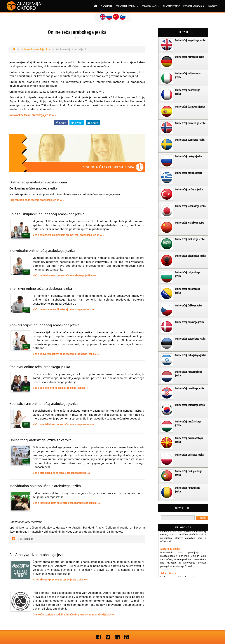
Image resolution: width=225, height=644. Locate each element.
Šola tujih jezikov (127, 6)
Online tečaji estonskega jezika (190, 339)
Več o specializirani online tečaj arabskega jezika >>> (63, 424)
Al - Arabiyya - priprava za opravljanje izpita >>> (60, 579)
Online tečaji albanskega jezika (190, 256)
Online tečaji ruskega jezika (189, 156)
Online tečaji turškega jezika (189, 189)
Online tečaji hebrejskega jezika (191, 355)
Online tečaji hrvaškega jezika (190, 388)
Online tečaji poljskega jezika (189, 455)
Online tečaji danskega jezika (189, 322)
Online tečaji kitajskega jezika (190, 223)
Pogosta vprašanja (194, 6)
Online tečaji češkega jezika (189, 305)
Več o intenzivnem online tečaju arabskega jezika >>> (63, 309)
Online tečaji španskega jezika (190, 107)
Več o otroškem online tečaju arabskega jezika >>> (62, 473)
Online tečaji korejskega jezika (190, 405)
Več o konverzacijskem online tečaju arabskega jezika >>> (66, 354)
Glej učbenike (25, 539)
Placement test (171, 6)
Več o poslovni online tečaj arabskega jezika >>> (60, 388)
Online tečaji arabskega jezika (190, 239)
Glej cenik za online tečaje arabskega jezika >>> (37, 200)
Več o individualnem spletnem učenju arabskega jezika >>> (67, 503)
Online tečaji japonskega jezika (190, 206)
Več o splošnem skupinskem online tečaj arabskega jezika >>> (68, 235)
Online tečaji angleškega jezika (190, 40)
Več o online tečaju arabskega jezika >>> (33, 115)
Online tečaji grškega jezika (189, 173)
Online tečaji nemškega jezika (190, 57)
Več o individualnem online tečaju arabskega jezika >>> (64, 275)
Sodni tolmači (151, 6)
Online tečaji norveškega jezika (190, 123)
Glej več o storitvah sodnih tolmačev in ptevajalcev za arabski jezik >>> (73, 614)
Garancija (107, 6)
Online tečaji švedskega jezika (190, 140)
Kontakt (212, 6)
